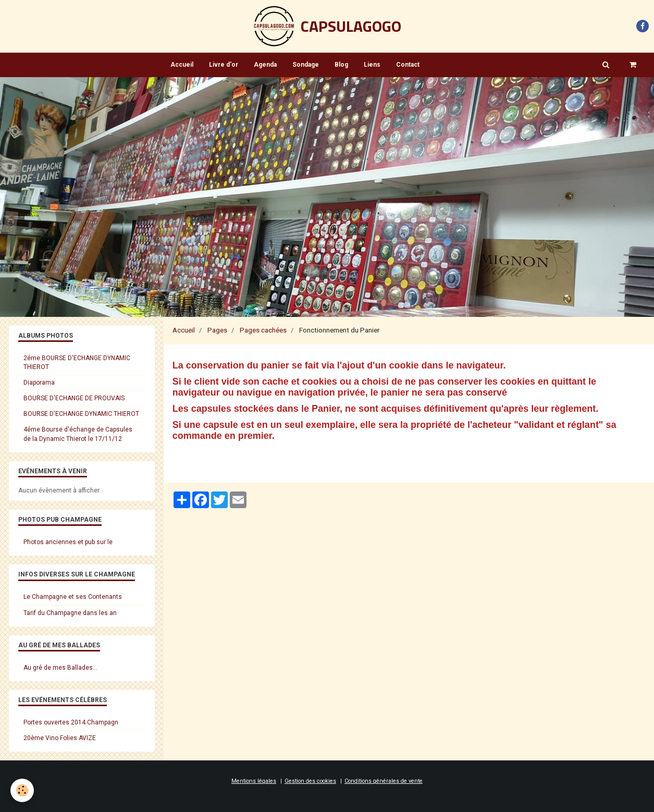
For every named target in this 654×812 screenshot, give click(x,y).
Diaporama (39, 383)
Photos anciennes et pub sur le (68, 542)
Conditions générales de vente (384, 781)
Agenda (265, 65)
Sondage (306, 65)
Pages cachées (263, 330)
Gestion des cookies (310, 781)
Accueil (182, 65)
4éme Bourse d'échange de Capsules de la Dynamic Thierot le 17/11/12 (78, 434)
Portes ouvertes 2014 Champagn (71, 722)
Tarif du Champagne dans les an (70, 613)
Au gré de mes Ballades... (60, 668)
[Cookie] (22, 790)
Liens (372, 65)
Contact (408, 65)
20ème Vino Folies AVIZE (60, 738)
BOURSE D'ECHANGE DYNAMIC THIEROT (81, 414)
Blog (341, 65)
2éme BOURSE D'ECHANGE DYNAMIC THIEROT (77, 362)
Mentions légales (254, 781)
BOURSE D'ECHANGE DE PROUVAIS (74, 398)
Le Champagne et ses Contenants (73, 597)
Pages (217, 330)
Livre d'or (224, 65)
